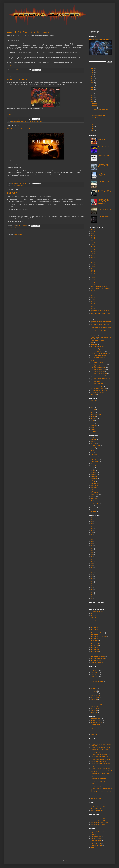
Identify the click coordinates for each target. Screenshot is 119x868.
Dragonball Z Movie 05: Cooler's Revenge (101, 763)
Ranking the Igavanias (96, 381)
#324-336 (93, 270)
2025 (92, 70)
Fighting (93, 413)
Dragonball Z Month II (96, 753)
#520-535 (93, 294)
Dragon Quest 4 (95, 674)
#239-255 (93, 259)
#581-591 (93, 303)
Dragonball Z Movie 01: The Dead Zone (100, 755)
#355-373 (93, 274)
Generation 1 (94, 688)
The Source (94, 847)
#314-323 (93, 268)
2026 (92, 68)
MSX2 (92, 451)
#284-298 (93, 265)
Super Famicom (95, 495)
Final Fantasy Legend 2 (96, 721)
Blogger (66, 860)
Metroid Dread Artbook (96, 809)
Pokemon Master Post (96, 350)
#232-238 (93, 257)
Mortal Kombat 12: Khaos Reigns (99, 637)
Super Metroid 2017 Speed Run (98, 819)
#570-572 (93, 299)
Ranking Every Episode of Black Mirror (100, 354)
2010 (12, 186)
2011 (92, 100)
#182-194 (93, 252)
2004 (92, 560)
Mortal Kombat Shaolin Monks (98, 657)
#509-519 (93, 292)
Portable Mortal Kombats (97, 662)
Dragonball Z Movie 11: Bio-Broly (99, 778)
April (94, 130)
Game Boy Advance (96, 445)
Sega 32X (93, 480)
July (93, 124)
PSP (92, 469)
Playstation (93, 471)
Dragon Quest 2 (95, 671)
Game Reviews (94, 336)
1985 (92, 525)
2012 (92, 98)
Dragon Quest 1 (95, 669)
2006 (92, 564)
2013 (92, 96)
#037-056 (93, 233)
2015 (92, 91)
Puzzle (92, 420)
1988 (92, 531)
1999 (92, 551)
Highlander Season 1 (96, 837)
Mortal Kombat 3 (95, 640)
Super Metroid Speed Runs (97, 387)
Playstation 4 (94, 476)
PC (92, 463)
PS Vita (93, 467)
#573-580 (93, 301)
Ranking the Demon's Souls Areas (99, 373)
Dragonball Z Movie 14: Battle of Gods (100, 785)
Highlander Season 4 (96, 842)
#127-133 (93, 241)
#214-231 (93, 255)
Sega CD (93, 482)
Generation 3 (94, 692)
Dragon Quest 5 (95, 676)
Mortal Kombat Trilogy (96, 660)
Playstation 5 (94, 478)
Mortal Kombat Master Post (97, 346)
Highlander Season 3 (96, 840)
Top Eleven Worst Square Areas (98, 389)
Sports (92, 428)
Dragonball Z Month (95, 751)
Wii (92, 500)
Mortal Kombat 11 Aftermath (97, 633)
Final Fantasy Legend (96, 719)
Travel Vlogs (94, 394)
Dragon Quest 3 (95, 672)
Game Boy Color (95, 447)
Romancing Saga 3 (95, 726)
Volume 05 (93, 613)
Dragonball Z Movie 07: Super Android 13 (101, 768)
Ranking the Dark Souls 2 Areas (98, 368)
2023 (92, 74)
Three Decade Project (96, 798)
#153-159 (93, 246)
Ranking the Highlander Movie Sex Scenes (104, 217)
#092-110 (93, 237)
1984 (92, 523)
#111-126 (93, 239)
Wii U (92, 502)
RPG (92, 422)
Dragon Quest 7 (95, 680)
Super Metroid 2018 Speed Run (98, 821)
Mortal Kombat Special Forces (98, 659)
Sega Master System (96, 489)
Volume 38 (93, 619)
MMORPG (93, 417)
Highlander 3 (94, 835)
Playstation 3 (94, 474)
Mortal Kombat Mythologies (97, 655)
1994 (12, 121)
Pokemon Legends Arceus (97, 703)
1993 (92, 540)
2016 (92, 89)
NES (92, 452)
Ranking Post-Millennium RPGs (98, 355)
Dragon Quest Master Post (97, 334)
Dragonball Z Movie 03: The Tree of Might (101, 760)
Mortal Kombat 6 (95, 646)
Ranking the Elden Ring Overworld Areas (101, 378)
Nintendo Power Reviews (97, 605)
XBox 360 (93, 507)
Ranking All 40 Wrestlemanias (102, 139)
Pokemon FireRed (95, 697)
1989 (92, 532)
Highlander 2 (94, 833)
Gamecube (93, 449)
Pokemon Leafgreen (96, 701)
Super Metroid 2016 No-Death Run (99, 817)
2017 (92, 87)
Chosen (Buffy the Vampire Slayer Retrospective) (29, 32)
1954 (92, 520)
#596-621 (93, 307)
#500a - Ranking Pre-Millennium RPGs (100, 287)
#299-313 (93, 266)
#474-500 (93, 285)
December (95, 104)
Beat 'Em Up (94, 411)
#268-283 (93, 263)
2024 (92, 72)
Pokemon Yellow (95, 708)
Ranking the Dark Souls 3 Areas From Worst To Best (104, 209)
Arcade (92, 438)
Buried (15, 186)
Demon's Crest (20, 121)
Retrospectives (32, 72)
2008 (92, 567)
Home (46, 232)
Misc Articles (14, 228)
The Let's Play (94, 712)
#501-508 (93, 290)
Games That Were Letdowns (98, 341)
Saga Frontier (94, 728)
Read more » (10, 65)
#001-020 (93, 230)
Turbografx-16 (94, 498)
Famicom (93, 441)
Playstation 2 (94, 473)
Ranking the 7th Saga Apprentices (99, 364)
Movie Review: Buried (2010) (20, 129)
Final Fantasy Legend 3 (96, 722)
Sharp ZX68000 (95, 493)
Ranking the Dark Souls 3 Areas (98, 370)
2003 (92, 558)
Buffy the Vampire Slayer (17, 72)
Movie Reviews (21, 186)
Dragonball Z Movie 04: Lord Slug (99, 762)
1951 (92, 518)
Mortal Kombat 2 (95, 638)
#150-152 (93, 244)
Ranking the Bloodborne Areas (98, 366)
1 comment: (24, 226)
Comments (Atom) (18, 235)
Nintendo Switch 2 (95, 462)
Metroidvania (94, 418)
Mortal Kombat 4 (95, 642)
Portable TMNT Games (104, 156)
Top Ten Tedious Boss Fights (98, 392)
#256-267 (93, 261)
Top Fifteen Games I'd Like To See (99, 390)
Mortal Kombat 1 (95, 627)
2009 (92, 569)
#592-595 (93, 305)
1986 (92, 527)
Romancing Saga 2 (95, 724)
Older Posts (81, 232)
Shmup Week (94, 734)
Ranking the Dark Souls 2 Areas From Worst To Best (104, 182)
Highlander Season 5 (96, 844)
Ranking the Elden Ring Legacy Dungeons (101, 375)
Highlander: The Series (96, 846)
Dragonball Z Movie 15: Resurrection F (100, 787)
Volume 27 (93, 617)
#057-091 (93, 235)
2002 (92, 556)
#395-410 (93, 277)
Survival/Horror (94, 431)
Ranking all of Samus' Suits (97, 362)
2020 (92, 81)
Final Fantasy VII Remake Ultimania (99, 807)
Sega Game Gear (95, 486)
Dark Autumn (13, 193)
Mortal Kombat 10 (95, 629)
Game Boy (93, 443)
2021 (92, 79)
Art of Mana (94, 805)
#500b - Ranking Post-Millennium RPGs (100, 288)
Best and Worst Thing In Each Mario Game (101, 321)
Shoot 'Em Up (94, 426)
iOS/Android (94, 511)
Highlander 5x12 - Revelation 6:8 (99, 39)
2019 (92, 83)
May (94, 128)
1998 (92, 549)
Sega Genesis (94, 487)
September (95, 120)
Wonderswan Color (95, 504)
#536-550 (93, 296)
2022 (92, 77)
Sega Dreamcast (95, 484)
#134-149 (93, 243)
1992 (92, 538)
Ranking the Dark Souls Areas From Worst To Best (104, 191)
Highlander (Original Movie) (97, 831)
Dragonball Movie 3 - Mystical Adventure (100, 747)
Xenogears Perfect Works (97, 810)
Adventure (93, 409)
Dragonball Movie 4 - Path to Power (99, 749)
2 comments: (25, 70)
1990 (92, 534)
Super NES (39, 121)
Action (15, 121)
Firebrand (26, 121)
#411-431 (93, 279)
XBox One (93, 509)
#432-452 (93, 281)
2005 (92, 562)
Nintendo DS (94, 458)
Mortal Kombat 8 (95, 649)
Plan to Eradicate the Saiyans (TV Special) (101, 792)
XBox (92, 506)
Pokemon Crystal (95, 694)
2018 (92, 85)
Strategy (93, 429)
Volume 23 (93, 615)
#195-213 (93, 254)
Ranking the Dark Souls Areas (98, 371)
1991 (92, 536)
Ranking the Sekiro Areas (97, 383)
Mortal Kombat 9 (95, 651)
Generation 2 (94, 690)
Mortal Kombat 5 (95, 644)
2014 (92, 93)
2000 (92, 553)
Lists (92, 343)
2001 (92, 554)
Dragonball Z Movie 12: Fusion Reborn (100, 780)
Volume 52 (93, 621)
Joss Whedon (25, 72)
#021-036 (93, 232)
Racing (92, 424)
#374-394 (93, 276)
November (95, 106)
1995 (92, 543)
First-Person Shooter (96, 415)
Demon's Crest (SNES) (17, 79)
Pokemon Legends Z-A (96, 705)
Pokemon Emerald (95, 696)
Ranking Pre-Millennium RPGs (98, 357)
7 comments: (25, 119)
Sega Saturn (94, 491)
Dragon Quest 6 (95, 678)
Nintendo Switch (95, 460)
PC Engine (93, 465)
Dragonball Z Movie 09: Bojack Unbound (100, 773)
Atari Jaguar (94, 440)
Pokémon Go (94, 710)
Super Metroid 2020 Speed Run (98, 824)
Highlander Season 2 (96, 838)
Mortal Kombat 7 (95, 648)
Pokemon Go (94, 699)
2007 (92, 565)
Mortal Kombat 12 (95, 635)
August (94, 122)
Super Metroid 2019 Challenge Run (99, 823)
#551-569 (93, 298)
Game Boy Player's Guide (97, 612)
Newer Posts (11, 232)
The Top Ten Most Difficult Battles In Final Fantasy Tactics (104, 166)
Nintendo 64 (94, 456)
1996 (92, 545)
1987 (92, 529)
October (94, 108)
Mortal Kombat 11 (95, 631)
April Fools (93, 401)
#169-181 (93, 250)
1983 (92, 521)
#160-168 (93, 248)
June (94, 126)
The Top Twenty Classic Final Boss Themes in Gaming (104, 174)
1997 (92, 547)
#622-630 (93, 309)
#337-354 (93, 272)
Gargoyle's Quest (33, 121)
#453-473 (93, 283)
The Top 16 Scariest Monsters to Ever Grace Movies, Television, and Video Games (104, 201)
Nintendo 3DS (94, 454)
